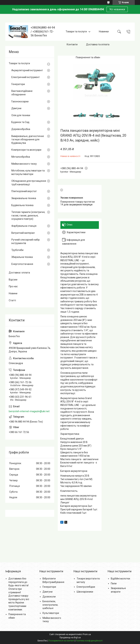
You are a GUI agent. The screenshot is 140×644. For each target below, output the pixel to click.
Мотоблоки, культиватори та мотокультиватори (28, 172)
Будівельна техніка (22, 205)
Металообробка (21, 157)
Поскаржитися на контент (61, 641)
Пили (114, 583)
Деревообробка (21, 129)
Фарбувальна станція (24, 226)
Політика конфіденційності (89, 641)
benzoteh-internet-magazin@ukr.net (29, 411)
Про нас (13, 286)
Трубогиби (17, 250)
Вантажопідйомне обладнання (22, 93)
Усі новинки (117, 9)
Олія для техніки (21, 115)
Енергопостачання (22, 264)
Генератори (18, 84)
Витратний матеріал (23, 233)
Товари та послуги (76, 31)
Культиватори (51, 613)
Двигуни (16, 108)
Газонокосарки (20, 101)
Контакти (72, 44)
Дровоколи (49, 597)
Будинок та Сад (20, 122)
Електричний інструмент (26, 77)
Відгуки (13, 280)
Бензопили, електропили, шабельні (50, 605)
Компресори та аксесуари (26, 150)
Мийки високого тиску (24, 164)
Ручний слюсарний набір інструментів (26, 241)
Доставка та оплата (98, 44)
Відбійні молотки (120, 579)
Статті (12, 300)
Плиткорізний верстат (24, 191)
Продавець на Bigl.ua (70, 638)
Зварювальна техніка (24, 198)
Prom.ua (87, 634)
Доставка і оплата (19, 273)
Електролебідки (86, 587)
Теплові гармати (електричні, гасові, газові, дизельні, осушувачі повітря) (28, 215)
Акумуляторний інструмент (27, 70)
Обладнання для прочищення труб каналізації (29, 183)
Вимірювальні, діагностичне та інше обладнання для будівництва (28, 140)
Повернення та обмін (88, 57)
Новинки (104, 31)
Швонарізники (85, 592)
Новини (13, 293)
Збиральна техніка (22, 257)
